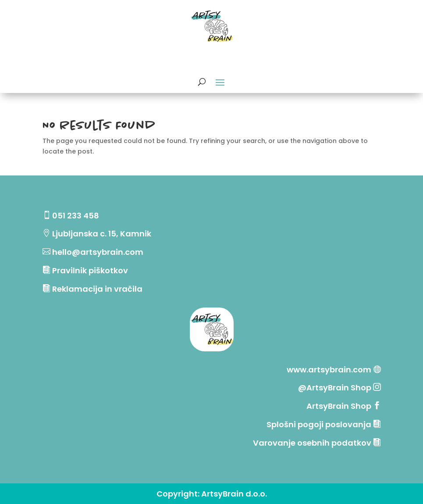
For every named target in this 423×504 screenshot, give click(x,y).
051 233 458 (76, 216)
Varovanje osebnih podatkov (312, 443)
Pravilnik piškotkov (90, 270)
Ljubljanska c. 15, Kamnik (102, 234)
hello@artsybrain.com (98, 252)
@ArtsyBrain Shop (336, 388)
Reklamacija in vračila (97, 289)
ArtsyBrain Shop (339, 406)
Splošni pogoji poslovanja (319, 424)
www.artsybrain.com (329, 370)
